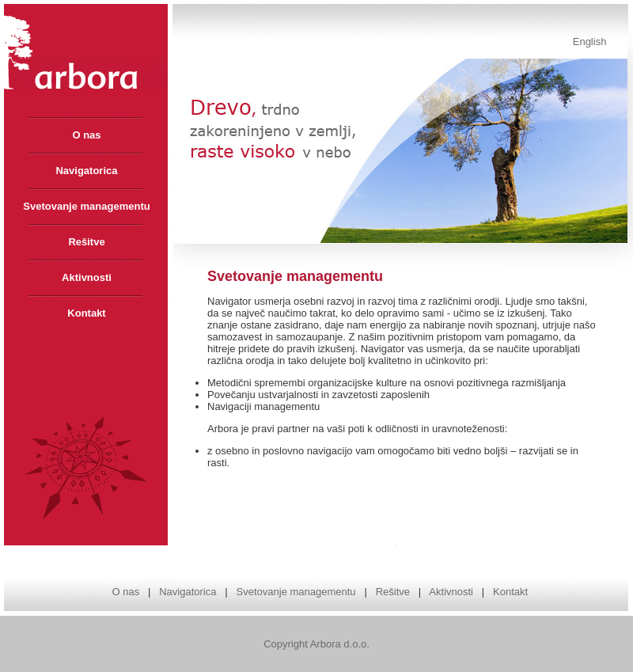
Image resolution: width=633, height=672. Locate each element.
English (590, 42)
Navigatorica (188, 592)
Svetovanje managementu (296, 592)
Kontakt (510, 592)
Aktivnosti (451, 592)
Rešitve (393, 592)
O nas (125, 592)
